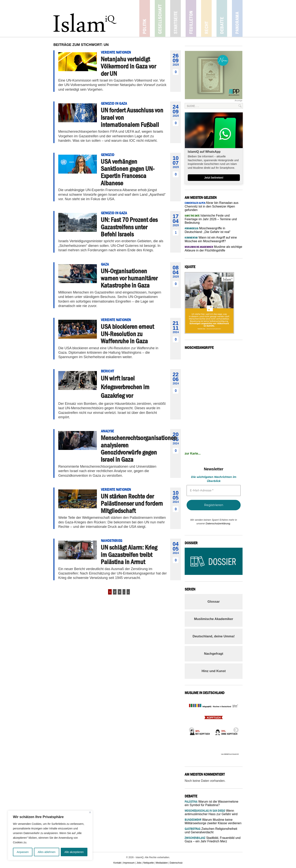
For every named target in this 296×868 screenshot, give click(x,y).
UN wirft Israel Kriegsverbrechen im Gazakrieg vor (125, 387)
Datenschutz (176, 863)
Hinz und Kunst (214, 671)
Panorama (237, 18)
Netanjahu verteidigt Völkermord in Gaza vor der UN (128, 66)
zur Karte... (193, 453)
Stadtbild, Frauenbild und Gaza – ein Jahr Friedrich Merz (213, 840)
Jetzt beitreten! (214, 178)
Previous (190, 729)
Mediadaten (162, 863)
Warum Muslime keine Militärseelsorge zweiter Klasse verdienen (213, 821)
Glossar (214, 602)
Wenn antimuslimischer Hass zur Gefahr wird (211, 812)
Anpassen (23, 852)
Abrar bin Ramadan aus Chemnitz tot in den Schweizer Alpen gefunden (212, 206)
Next (235, 729)
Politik (145, 18)
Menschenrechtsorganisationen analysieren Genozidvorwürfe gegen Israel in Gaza (139, 449)
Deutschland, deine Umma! (214, 636)
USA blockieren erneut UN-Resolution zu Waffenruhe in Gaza (127, 334)
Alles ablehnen (47, 852)
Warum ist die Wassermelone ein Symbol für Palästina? (211, 803)
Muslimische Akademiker (214, 619)
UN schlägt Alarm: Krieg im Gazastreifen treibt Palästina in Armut (129, 555)
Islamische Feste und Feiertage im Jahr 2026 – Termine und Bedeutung (211, 219)
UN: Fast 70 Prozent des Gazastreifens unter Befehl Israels (129, 227)
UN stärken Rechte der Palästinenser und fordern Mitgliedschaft (132, 503)
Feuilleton (191, 18)
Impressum (129, 863)
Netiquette (149, 863)
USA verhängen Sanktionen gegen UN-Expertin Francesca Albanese (128, 172)
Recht (206, 18)
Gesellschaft (160, 18)
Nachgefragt (214, 654)
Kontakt (117, 863)
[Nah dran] (90, 812)
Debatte (222, 18)
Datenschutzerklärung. (218, 523)
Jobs (139, 863)
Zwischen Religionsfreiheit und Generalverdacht (211, 830)
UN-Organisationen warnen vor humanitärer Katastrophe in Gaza (129, 278)
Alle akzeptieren (74, 852)
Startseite (175, 18)
